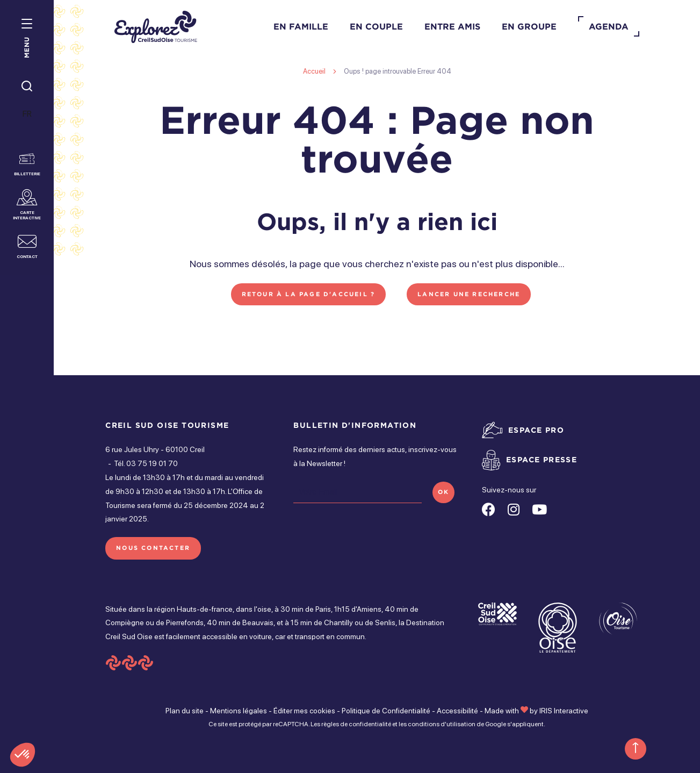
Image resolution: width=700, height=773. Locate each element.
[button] (23, 755)
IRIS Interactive (564, 711)
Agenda (609, 26)
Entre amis (452, 26)
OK (443, 492)
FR (27, 114)
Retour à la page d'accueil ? (309, 294)
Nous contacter (153, 548)
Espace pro (536, 430)
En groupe (529, 26)
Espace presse (542, 459)
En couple (376, 26)
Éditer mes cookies (304, 711)
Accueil (314, 71)
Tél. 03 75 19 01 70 (146, 463)
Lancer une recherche (469, 294)
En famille (301, 26)
